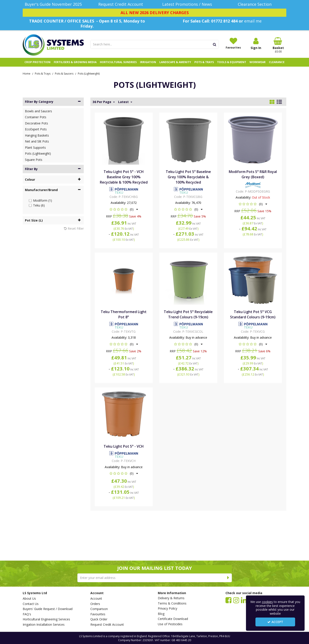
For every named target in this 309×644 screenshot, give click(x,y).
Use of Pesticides (170, 624)
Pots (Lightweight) (38, 153)
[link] (228, 600)
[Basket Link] (278, 45)
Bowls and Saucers (38, 111)
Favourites (98, 614)
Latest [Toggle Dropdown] (124, 102)
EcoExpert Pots (36, 129)
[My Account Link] (256, 44)
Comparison (99, 609)
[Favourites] (233, 43)
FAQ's (27, 614)
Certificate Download (173, 619)
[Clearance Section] (256, 4)
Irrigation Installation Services (44, 625)
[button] (124, 209)
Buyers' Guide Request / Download (48, 609)
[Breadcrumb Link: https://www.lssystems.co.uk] (27, 73)
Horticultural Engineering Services (46, 619)
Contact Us (31, 604)
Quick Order (99, 619)
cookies (267, 602)
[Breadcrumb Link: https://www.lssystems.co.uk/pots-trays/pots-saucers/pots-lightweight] (89, 73)
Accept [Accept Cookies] (275, 622)
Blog (161, 614)
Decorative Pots (36, 123)
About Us (29, 599)
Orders (95, 604)
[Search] (151, 44)
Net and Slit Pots (37, 141)
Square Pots (34, 160)
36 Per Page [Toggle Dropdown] (102, 102)
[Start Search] (215, 44)
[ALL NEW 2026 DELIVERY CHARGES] (154, 13)
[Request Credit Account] (121, 4)
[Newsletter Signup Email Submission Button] (228, 578)
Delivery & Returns (171, 598)
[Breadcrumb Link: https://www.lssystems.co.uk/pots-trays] (43, 73)
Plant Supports (35, 147)
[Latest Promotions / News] (188, 4)
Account (96, 599)
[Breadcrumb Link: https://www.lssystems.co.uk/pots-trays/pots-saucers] (64, 73)
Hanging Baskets (37, 135)
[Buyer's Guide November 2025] (53, 4)
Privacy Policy (168, 608)
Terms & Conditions (172, 603)
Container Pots (36, 117)
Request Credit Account (107, 625)
